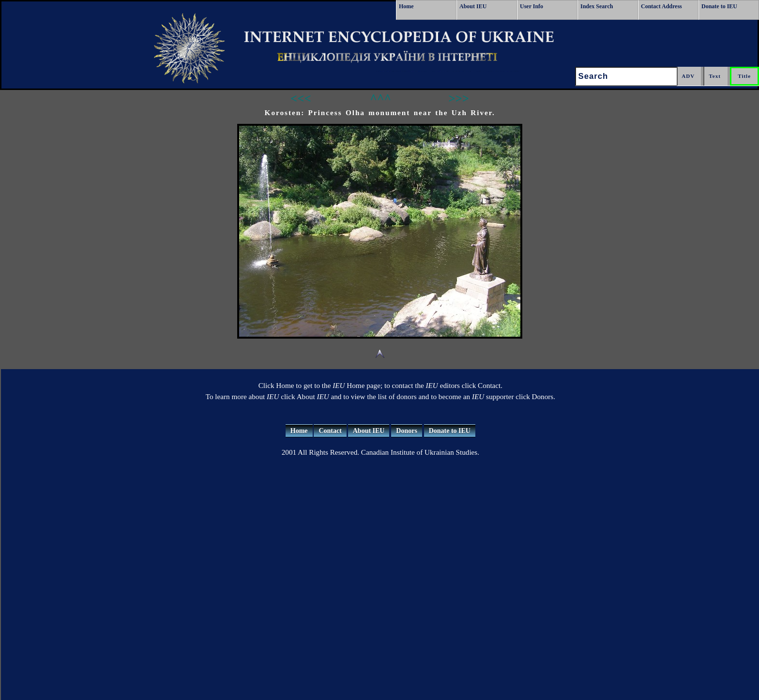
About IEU (473, 6)
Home (406, 6)
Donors (407, 431)
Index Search (597, 6)
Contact (330, 431)
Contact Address (661, 6)
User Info (531, 6)
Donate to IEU (719, 6)
